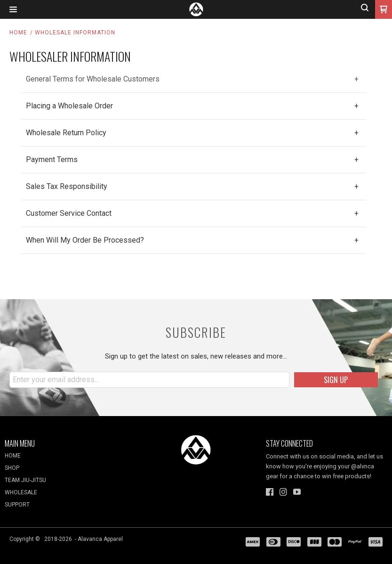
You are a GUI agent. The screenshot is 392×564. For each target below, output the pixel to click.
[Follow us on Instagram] (283, 492)
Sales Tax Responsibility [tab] (67, 186)
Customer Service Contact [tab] (69, 213)
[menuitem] (65, 458)
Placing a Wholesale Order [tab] (69, 106)
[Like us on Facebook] (270, 492)
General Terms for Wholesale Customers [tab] (93, 79)
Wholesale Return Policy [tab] (66, 133)
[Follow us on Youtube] (297, 492)
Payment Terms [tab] (52, 159)
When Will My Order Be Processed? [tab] (85, 240)
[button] (13, 10)
